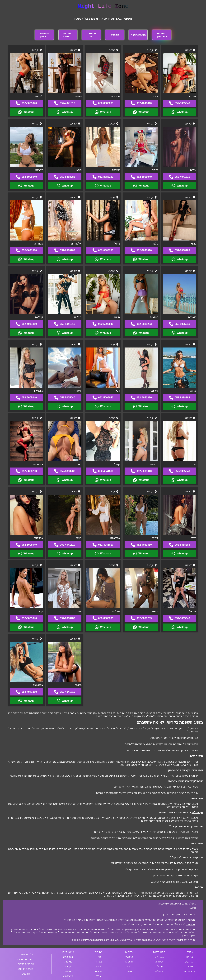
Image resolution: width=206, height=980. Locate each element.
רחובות (98, 952)
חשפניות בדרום (91, 35)
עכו (129, 966)
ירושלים (159, 971)
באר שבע (68, 976)
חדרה (129, 971)
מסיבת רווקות (138, 35)
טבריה (98, 971)
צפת (98, 966)
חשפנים (115, 35)
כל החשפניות (26, 954)
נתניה (190, 952)
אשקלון (129, 962)
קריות (68, 966)
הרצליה (129, 957)
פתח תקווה (159, 952)
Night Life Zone (103, 6)
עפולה (159, 966)
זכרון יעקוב (190, 971)
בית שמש (68, 957)
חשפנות (187, 716)
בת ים (190, 957)
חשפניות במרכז (68, 35)
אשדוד (98, 962)
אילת (98, 976)
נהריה (190, 966)
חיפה (68, 971)
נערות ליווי (197, 812)
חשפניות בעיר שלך (162, 35)
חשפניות (190, 924)
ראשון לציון (68, 952)
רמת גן (129, 952)
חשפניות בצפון (44, 35)
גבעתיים (159, 957)
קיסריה (159, 962)
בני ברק (68, 962)
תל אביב (190, 962)
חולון (98, 957)
